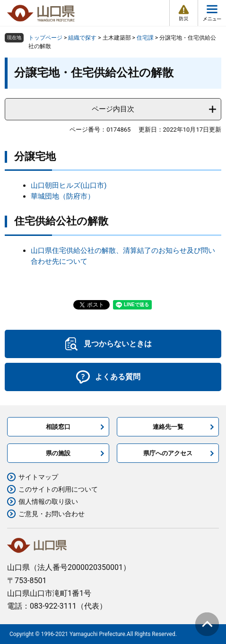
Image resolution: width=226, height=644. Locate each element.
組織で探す (82, 38)
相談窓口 (58, 427)
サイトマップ (38, 477)
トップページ (45, 38)
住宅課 (145, 38)
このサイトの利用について (58, 489)
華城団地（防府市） (63, 196)
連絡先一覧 (168, 427)
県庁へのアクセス (168, 453)
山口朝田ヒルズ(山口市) (69, 185)
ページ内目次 (113, 109)
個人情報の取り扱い (48, 502)
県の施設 (58, 453)
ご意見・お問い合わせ (52, 514)
